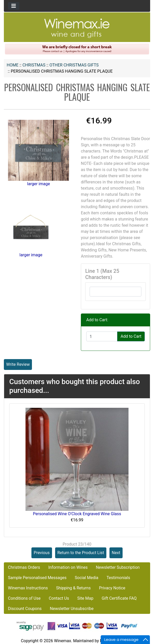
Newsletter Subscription (118, 567)
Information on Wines (68, 567)
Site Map (85, 598)
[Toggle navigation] (14, 6)
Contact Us (59, 598)
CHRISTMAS (34, 65)
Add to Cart (131, 336)
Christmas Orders (24, 567)
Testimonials (118, 578)
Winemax (63, 641)
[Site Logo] (77, 28)
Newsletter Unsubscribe (72, 609)
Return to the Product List (81, 553)
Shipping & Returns (74, 588)
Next (116, 553)
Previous (42, 553)
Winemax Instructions (28, 588)
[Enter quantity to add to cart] (102, 336)
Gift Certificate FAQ (119, 598)
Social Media (87, 578)
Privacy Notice (112, 588)
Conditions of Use (24, 598)
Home (12, 65)
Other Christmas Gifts (74, 65)
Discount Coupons (25, 609)
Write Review (18, 364)
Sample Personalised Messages (37, 578)
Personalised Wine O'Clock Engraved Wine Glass (77, 514)
